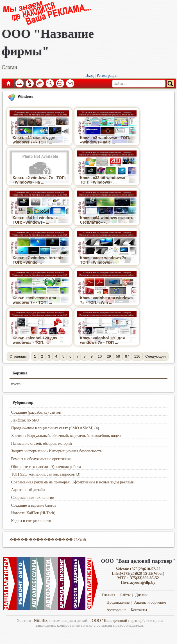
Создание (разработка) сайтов (36, 412)
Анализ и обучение (150, 602)
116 (137, 356)
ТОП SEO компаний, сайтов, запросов (43, 474)
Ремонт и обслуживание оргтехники (41, 459)
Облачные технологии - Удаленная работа (46, 467)
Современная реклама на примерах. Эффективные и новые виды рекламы (73, 482)
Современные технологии (33, 498)
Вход (89, 76)
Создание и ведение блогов (34, 505)
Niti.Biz (40, 620)
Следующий (156, 356)
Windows (25, 97)
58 (118, 356)
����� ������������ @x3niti (48, 539)
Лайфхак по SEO (25, 420)
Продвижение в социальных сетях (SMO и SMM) (52, 428)
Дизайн (141, 595)
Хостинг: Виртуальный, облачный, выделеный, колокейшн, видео (66, 436)
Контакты (139, 610)
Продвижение (118, 602)
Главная (8, 84)
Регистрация (107, 76)
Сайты (125, 595)
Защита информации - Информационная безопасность (56, 451)
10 (100, 356)
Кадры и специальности (31, 521)
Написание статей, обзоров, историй (41, 443)
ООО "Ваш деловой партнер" (118, 620)
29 (109, 356)
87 (127, 356)
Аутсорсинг (116, 610)
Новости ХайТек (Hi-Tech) (33, 513)
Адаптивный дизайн (28, 490)
